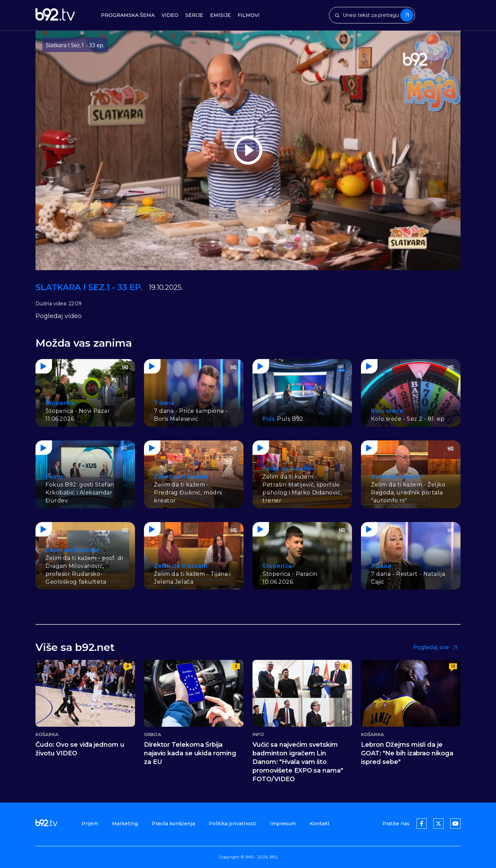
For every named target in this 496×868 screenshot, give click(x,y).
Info (258, 734)
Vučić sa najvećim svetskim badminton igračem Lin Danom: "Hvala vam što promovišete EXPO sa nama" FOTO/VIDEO (298, 762)
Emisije (220, 15)
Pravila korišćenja (173, 824)
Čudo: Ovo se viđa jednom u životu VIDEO (80, 749)
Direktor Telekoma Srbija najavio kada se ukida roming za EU (190, 753)
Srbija (153, 734)
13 (453, 666)
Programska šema (128, 15)
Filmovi (249, 15)
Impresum (283, 824)
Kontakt (320, 824)
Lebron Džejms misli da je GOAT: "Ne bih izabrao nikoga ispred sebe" (407, 753)
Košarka (47, 734)
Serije (194, 15)
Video (170, 15)
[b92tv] (55, 15)
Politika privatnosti (232, 824)
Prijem (90, 824)
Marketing (125, 824)
